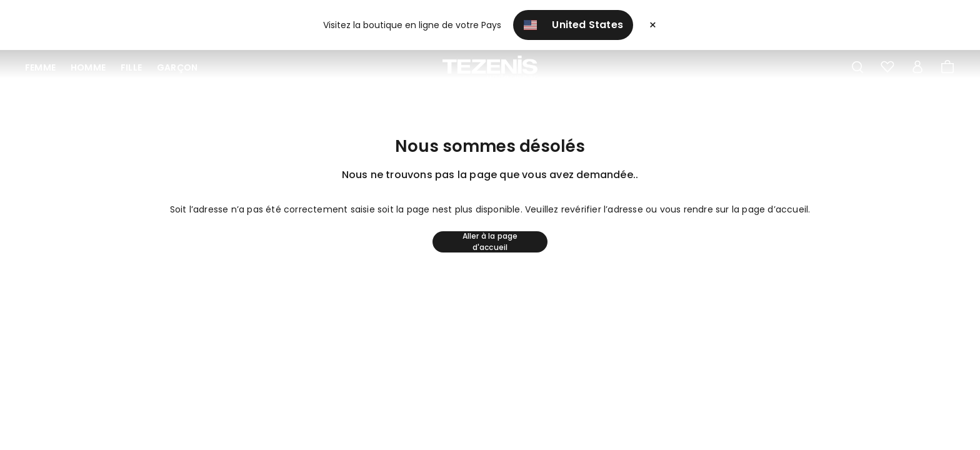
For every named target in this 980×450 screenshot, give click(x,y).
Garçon (177, 67)
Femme (40, 67)
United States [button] (573, 25)
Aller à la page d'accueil (490, 242)
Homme (88, 67)
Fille (131, 67)
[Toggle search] (857, 67)
